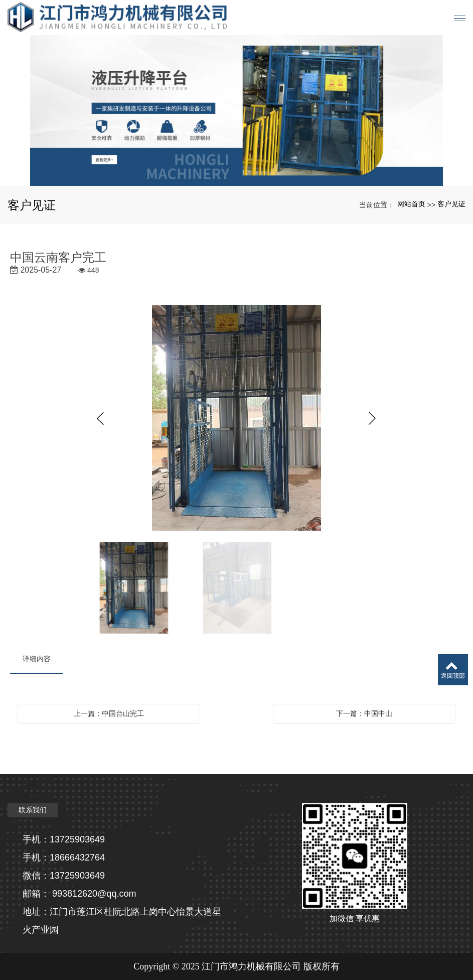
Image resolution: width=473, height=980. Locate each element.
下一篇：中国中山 (364, 713)
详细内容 (37, 659)
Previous (101, 419)
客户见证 (451, 204)
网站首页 (411, 204)
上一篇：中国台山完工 (109, 713)
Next (373, 419)
